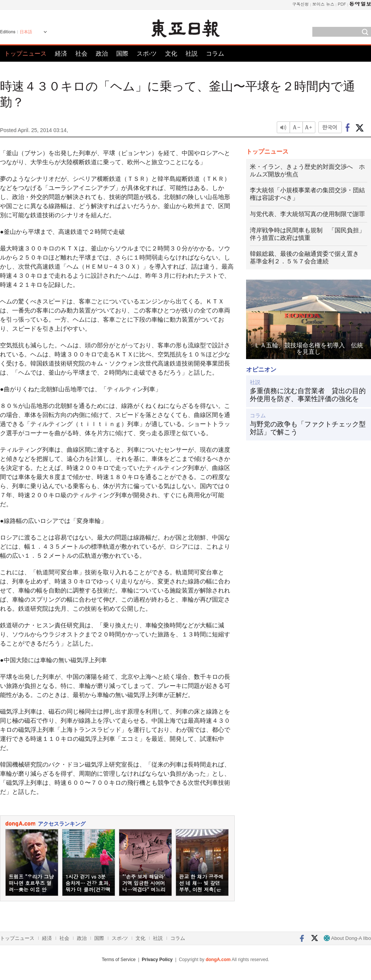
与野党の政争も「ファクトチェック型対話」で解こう (308, 428)
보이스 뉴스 (323, 4)
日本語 (26, 32)
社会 (81, 54)
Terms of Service (119, 960)
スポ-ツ (147, 54)
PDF (342, 4)
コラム (215, 54)
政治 (102, 54)
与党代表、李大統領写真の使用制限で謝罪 (307, 214)
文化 (171, 54)
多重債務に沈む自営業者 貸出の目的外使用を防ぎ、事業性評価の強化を (308, 395)
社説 (192, 54)
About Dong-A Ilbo (347, 938)
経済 (61, 54)
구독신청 (301, 4)
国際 (122, 54)
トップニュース (25, 54)
